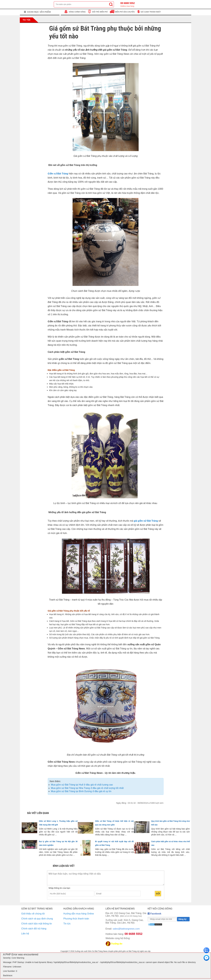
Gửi (158, 894)
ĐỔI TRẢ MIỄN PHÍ (100, 12)
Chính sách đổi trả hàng (34, 929)
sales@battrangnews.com (123, 929)
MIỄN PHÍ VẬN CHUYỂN (125, 12)
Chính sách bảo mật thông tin (37, 924)
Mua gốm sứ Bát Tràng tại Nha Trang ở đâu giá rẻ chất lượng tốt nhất (87, 788)
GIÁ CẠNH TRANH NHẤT (151, 12)
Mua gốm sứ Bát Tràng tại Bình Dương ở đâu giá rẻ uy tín (81, 791)
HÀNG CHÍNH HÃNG (77, 12)
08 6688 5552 (128, 5)
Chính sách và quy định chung (37, 919)
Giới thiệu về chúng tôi (33, 914)
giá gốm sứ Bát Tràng (146, 521)
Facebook (155, 914)
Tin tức (26, 20)
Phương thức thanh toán (76, 919)
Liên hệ (25, 934)
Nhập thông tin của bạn (59, 888)
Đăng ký (182, 919)
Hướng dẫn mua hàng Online (79, 914)
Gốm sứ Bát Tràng (58, 174)
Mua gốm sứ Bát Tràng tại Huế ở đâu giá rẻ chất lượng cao (82, 785)
